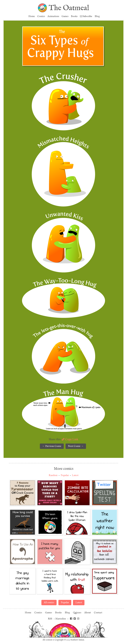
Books (74, 16)
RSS (50, 619)
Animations (53, 16)
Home (32, 16)
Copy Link (70, 439)
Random (53, 475)
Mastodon (61, 619)
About (88, 613)
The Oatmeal (69, 8)
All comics (49, 602)
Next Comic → (76, 446)
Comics (41, 16)
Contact (98, 613)
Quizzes (77, 613)
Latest (75, 475)
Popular (65, 475)
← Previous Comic (52, 446)
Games (65, 16)
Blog (97, 16)
